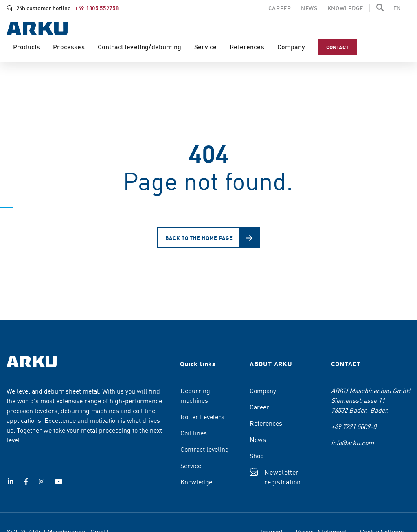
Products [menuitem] (26, 47)
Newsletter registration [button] (283, 477)
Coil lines (194, 433)
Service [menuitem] (205, 47)
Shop (257, 455)
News (258, 439)
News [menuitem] (309, 8)
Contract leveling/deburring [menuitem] (139, 47)
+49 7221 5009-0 (354, 426)
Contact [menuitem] (337, 47)
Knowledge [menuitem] (345, 8)
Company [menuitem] (291, 47)
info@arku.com (352, 442)
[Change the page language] (397, 8)
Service (191, 465)
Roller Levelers (202, 416)
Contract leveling (205, 449)
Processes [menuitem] (69, 47)
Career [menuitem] (280, 8)
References (266, 423)
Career (259, 407)
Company (263, 390)
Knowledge (196, 481)
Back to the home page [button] (199, 238)
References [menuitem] (247, 47)
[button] (380, 7)
